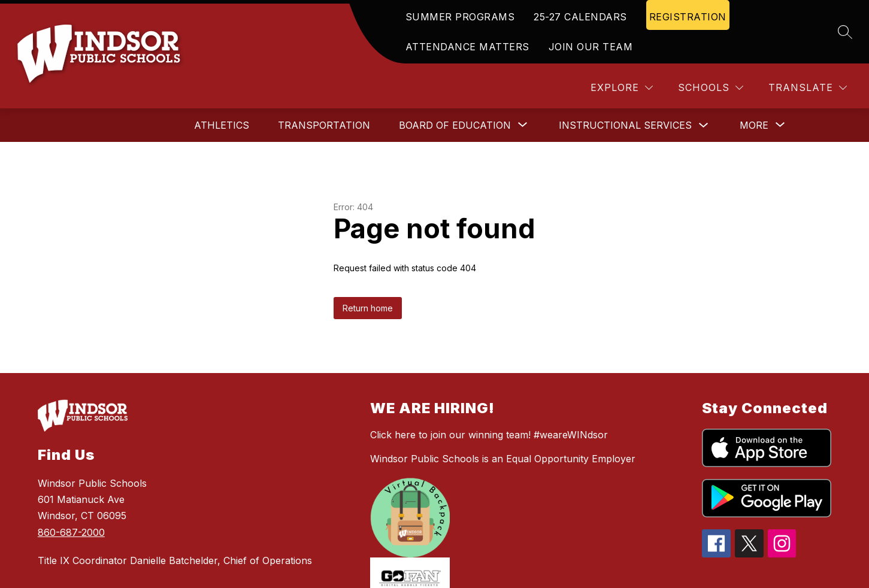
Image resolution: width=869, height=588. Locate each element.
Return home (368, 308)
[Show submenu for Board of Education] (455, 125)
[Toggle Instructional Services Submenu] (704, 125)
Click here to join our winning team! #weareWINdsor (489, 435)
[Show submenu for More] (754, 125)
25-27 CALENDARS (580, 17)
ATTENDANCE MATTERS (467, 47)
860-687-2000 (71, 532)
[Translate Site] (808, 88)
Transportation (324, 125)
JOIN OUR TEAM (591, 47)
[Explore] (622, 88)
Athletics (222, 125)
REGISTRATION (688, 17)
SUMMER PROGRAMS (460, 17)
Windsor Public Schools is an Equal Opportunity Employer (503, 459)
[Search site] (845, 32)
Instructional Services (625, 125)
